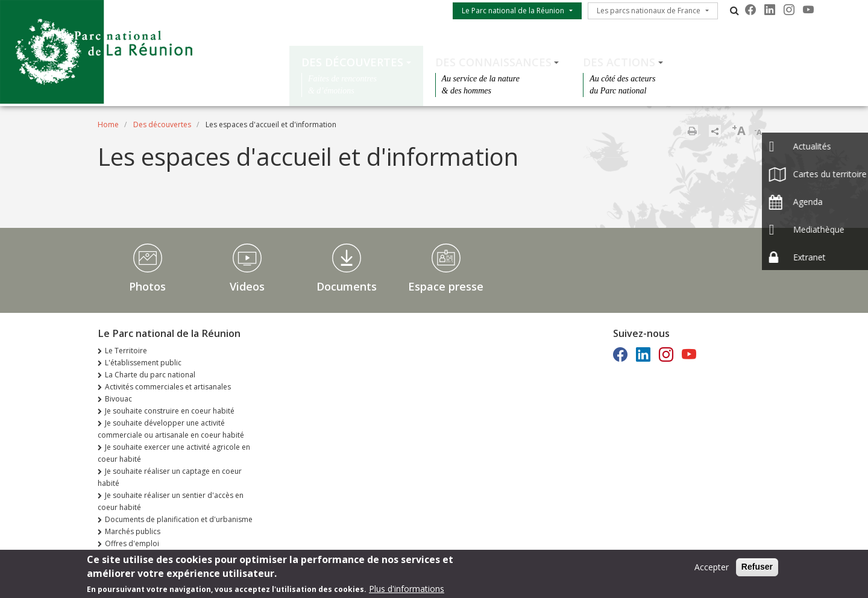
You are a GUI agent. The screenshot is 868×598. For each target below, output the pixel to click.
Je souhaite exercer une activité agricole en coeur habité (174, 453)
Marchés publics (133, 531)
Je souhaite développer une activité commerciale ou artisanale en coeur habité (171, 429)
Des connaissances (493, 62)
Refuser (757, 568)
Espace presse (446, 286)
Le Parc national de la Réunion (513, 11)
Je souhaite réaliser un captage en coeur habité (170, 477)
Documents (347, 286)
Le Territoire (126, 351)
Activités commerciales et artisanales (168, 387)
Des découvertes (352, 62)
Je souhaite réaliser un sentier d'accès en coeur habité (171, 501)
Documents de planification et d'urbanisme (179, 519)
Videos (247, 286)
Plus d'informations (407, 590)
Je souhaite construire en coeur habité (170, 411)
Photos (147, 286)
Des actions (619, 62)
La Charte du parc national (150, 375)
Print (692, 131)
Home (108, 124)
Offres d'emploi (132, 543)
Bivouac (118, 399)
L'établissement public (143, 363)
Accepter (712, 569)
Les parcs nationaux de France (649, 11)
